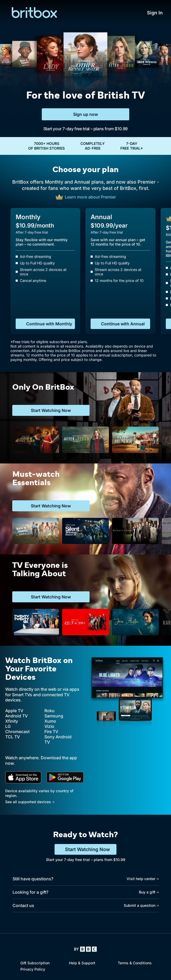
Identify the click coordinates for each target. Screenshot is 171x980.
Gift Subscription (35, 963)
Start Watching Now (87, 849)
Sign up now (85, 114)
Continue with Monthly (49, 324)
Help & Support (82, 963)
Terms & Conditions (135, 963)
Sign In (155, 13)
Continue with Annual (123, 324)
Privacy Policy (33, 969)
